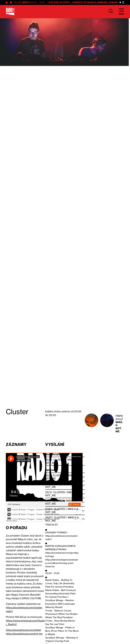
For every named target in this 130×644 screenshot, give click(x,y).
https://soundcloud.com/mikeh (23, 630)
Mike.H (26, 2)
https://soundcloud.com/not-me (24, 634)
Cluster (59, 460)
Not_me (119, 430)
